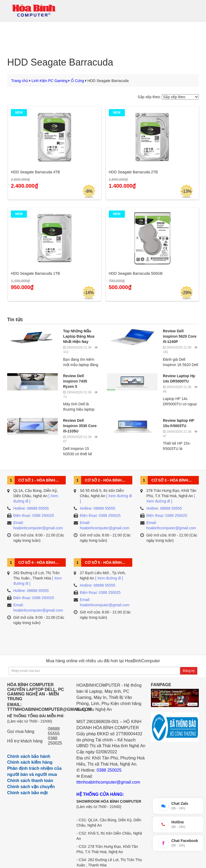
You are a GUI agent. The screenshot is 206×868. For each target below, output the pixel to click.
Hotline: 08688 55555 (31, 508)
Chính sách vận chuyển (31, 787)
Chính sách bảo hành (29, 756)
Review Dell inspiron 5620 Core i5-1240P (180, 336)
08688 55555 (54, 731)
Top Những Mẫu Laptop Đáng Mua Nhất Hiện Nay (79, 336)
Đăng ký (189, 671)
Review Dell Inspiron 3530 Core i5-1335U (80, 426)
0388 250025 (55, 741)
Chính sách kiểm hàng (30, 762)
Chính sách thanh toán (30, 781)
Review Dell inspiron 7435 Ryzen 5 (75, 381)
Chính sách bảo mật (27, 793)
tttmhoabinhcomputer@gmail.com (108, 782)
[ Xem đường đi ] (109, 578)
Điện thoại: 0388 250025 (34, 515)
